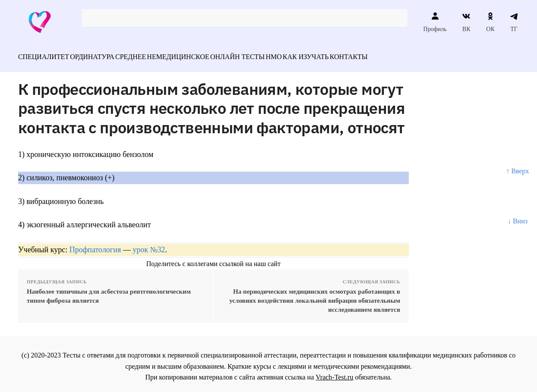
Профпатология (95, 245)
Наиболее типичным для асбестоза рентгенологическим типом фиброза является (109, 291)
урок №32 (149, 245)
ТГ (514, 22)
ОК (490, 22)
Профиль (435, 22)
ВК (466, 22)
